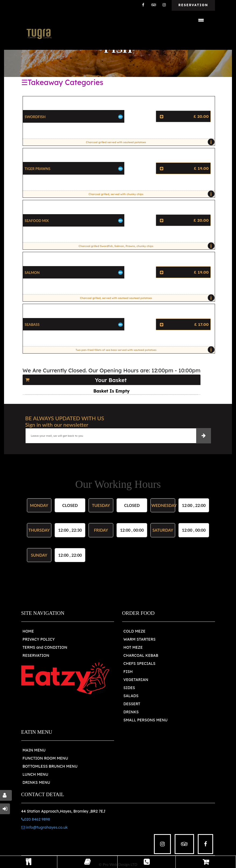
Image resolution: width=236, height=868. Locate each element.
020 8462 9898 (36, 819)
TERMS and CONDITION (45, 647)
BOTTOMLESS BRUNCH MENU (50, 766)
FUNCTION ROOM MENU (45, 758)
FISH (128, 672)
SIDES (129, 688)
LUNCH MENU (36, 774)
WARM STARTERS (140, 639)
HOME (28, 631)
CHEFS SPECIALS (140, 664)
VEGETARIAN (136, 680)
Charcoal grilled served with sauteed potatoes (149, 142)
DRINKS (131, 712)
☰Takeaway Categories (62, 82)
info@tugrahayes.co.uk (45, 827)
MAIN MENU (34, 750)
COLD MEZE (135, 631)
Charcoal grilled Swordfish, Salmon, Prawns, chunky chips (145, 246)
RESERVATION (36, 655)
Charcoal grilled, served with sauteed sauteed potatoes (146, 298)
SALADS (131, 696)
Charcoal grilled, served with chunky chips (150, 194)
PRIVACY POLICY (39, 639)
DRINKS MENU (36, 782)
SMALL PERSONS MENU (146, 720)
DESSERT (132, 704)
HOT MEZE (133, 647)
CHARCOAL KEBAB (141, 655)
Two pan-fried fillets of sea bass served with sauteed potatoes (144, 350)
